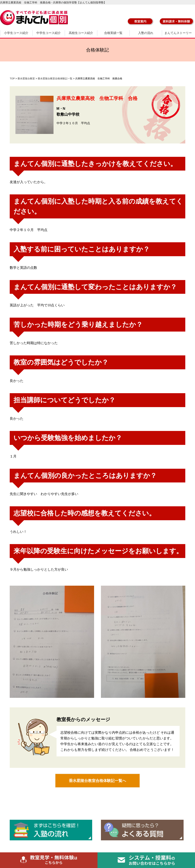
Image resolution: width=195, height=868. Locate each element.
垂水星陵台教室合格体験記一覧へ (97, 781)
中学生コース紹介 (49, 33)
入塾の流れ (146, 33)
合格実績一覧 (113, 33)
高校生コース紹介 (81, 33)
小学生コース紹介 (16, 33)
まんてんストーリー (178, 33)
